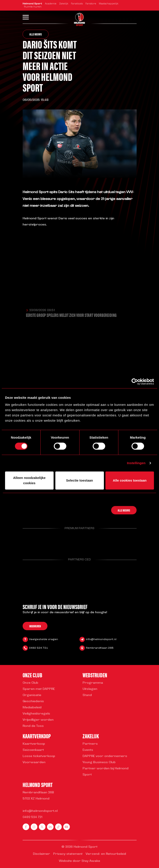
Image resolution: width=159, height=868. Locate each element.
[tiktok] (58, 827)
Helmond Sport (32, 4)
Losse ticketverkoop (39, 756)
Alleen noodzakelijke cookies (29, 480)
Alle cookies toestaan (130, 480)
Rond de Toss (33, 726)
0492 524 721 (38, 648)
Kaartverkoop (34, 744)
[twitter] (42, 827)
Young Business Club (99, 762)
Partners (90, 744)
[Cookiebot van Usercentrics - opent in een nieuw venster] (135, 382)
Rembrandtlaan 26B (100, 648)
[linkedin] (50, 827)
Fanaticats (77, 4)
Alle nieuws (36, 34)
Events (88, 750)
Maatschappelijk (109, 4)
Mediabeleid (32, 708)
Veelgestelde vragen (43, 640)
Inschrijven (35, 627)
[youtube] (67, 827)
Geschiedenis (33, 701)
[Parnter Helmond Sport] (31, 541)
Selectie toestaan (80, 480)
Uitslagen (90, 689)
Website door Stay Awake (79, 861)
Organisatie (32, 695)
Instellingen (136, 463)
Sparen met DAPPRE (39, 689)
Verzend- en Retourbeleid (106, 854)
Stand (87, 695)
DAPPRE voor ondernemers (105, 756)
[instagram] (34, 827)
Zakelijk (64, 4)
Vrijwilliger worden (38, 720)
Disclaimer (42, 854)
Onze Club (30, 683)
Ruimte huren (33, 7)
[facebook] (26, 827)
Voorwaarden (34, 762)
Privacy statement (68, 854)
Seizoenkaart (33, 750)
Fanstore (91, 4)
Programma (93, 683)
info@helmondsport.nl (101, 640)
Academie (51, 4)
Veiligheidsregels (36, 714)
